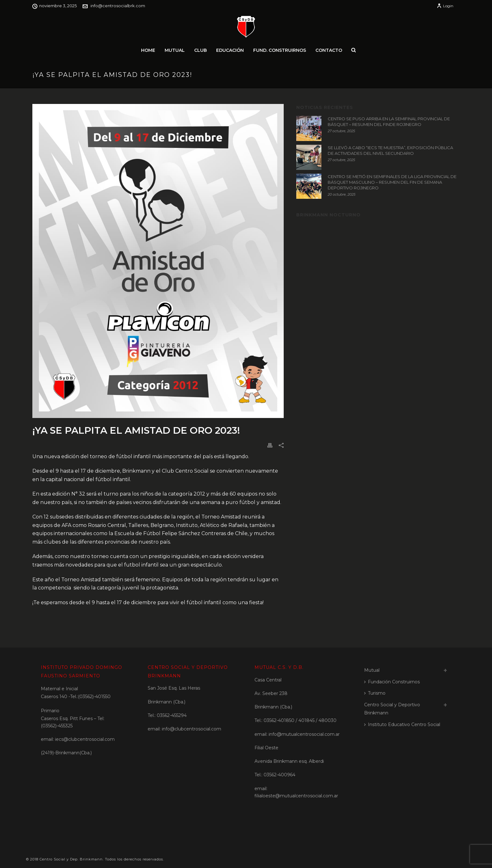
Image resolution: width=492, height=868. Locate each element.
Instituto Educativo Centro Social (402, 724)
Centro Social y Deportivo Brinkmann (392, 709)
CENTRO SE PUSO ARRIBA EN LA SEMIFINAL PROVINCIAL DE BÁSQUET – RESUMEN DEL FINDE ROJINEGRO (389, 122)
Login (445, 6)
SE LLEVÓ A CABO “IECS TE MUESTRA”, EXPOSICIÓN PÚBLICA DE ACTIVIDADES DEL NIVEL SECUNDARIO (390, 150)
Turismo (375, 693)
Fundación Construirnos (392, 682)
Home (148, 50)
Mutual (175, 50)
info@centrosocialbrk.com (118, 6)
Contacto (329, 50)
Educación (230, 50)
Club (200, 50)
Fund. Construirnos (280, 50)
